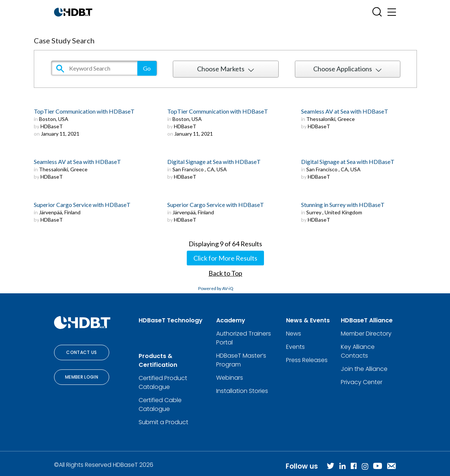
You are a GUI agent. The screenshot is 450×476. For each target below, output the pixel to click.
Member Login (82, 377)
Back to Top (225, 273)
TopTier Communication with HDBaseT (84, 111)
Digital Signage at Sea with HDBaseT (214, 162)
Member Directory (366, 334)
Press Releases (307, 360)
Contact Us (82, 352)
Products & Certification (158, 360)
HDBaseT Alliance (367, 320)
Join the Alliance (364, 369)
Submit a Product (163, 422)
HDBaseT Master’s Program (241, 360)
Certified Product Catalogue (163, 382)
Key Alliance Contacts (358, 351)
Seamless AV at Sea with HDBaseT (345, 111)
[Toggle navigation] (392, 12)
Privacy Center (362, 382)
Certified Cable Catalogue (160, 405)
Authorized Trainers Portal (244, 338)
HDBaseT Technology (171, 320)
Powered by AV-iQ (216, 288)
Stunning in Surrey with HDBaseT (343, 205)
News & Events (308, 320)
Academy (231, 320)
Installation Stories (242, 391)
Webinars (230, 378)
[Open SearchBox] (377, 12)
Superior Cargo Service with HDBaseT (82, 205)
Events (295, 347)
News (294, 334)
